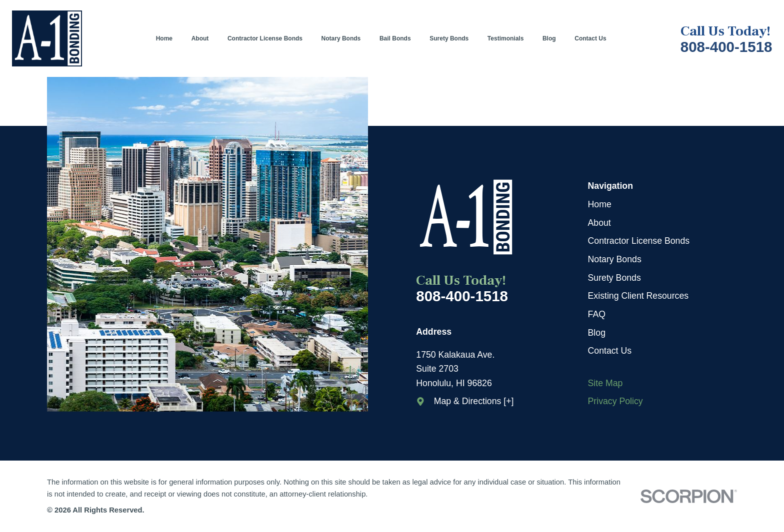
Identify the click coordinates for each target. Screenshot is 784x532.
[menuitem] (169, 38)
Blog (597, 333)
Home (600, 204)
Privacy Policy (615, 401)
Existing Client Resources (638, 296)
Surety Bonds (614, 278)
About (599, 223)
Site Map (605, 383)
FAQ (597, 314)
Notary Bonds (615, 259)
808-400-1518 (726, 47)
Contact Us (610, 351)
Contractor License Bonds (639, 241)
